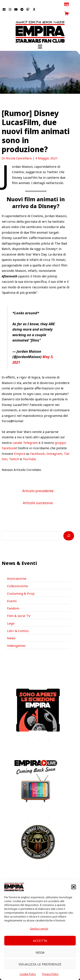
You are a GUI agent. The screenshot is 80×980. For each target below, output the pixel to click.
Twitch (14, 450)
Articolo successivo (38, 494)
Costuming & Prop (21, 584)
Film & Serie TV (19, 606)
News (11, 629)
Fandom (13, 599)
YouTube (29, 450)
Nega (40, 952)
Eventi (12, 591)
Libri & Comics (18, 621)
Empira (20, 444)
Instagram (54, 444)
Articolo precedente (38, 481)
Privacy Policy (50, 974)
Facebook (37, 444)
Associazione (17, 569)
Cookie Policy (28, 974)
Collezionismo (18, 577)
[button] (74, 887)
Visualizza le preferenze (40, 964)
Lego (11, 614)
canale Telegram (25, 433)
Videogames (16, 636)
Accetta (40, 941)
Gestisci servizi (39, 929)
